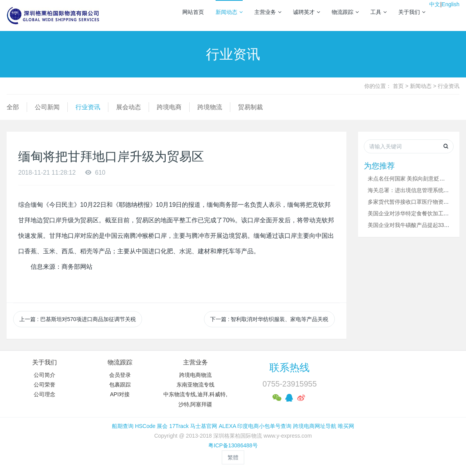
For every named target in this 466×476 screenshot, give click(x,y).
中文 (435, 4)
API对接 (120, 394)
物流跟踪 (345, 12)
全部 (13, 107)
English (451, 4)
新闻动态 (229, 12)
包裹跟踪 (120, 385)
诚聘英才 (307, 12)
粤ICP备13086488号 (233, 445)
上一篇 (78, 319)
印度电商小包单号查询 (264, 426)
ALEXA (227, 426)
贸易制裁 (250, 107)
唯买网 (346, 426)
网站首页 (193, 12)
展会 (162, 426)
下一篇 (269, 319)
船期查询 (123, 426)
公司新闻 (47, 107)
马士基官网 (204, 426)
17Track (179, 426)
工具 (379, 12)
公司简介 (45, 375)
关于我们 (412, 12)
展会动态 (128, 107)
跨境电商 (169, 107)
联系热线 (290, 368)
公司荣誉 (45, 385)
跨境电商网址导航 (315, 426)
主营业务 (268, 12)
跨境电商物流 (195, 375)
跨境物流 (210, 107)
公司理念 (45, 394)
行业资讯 (449, 86)
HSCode (145, 426)
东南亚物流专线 (195, 385)
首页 (398, 86)
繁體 (233, 457)
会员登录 (120, 375)
